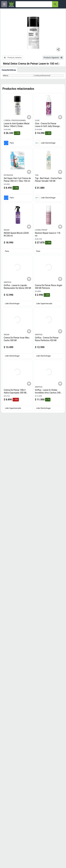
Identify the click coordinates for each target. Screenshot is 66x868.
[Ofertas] (34, 4)
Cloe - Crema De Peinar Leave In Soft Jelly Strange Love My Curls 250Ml (48, 126)
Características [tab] (9, 70)
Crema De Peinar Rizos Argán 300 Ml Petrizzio (49, 287)
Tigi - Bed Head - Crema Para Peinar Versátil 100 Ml (48, 180)
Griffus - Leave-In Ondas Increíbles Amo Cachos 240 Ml (48, 393)
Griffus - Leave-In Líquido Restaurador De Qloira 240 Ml (17, 287)
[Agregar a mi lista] (29, 117)
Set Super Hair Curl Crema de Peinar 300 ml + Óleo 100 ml (17, 180)
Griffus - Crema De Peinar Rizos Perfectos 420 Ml (47, 339)
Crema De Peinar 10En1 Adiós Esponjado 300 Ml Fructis (16, 393)
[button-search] (55, 4)
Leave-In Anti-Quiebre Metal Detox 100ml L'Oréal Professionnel (17, 126)
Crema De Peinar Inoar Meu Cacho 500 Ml (16, 339)
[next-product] (53, 58)
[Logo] (11, 4)
